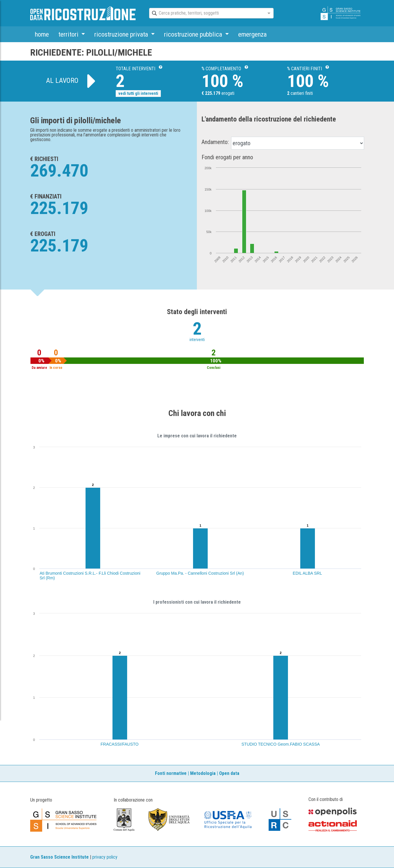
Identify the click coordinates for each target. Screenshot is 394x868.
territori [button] (69, 34)
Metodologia (203, 773)
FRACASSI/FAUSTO (120, 744)
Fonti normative (171, 773)
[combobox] (206, 13)
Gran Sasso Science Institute (59, 857)
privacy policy (105, 857)
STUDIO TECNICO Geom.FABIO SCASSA (280, 744)
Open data (229, 773)
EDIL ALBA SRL (307, 573)
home (42, 34)
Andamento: (215, 142)
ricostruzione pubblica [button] (194, 34)
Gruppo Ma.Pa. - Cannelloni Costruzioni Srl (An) (200, 573)
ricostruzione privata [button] (122, 34)
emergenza (252, 34)
